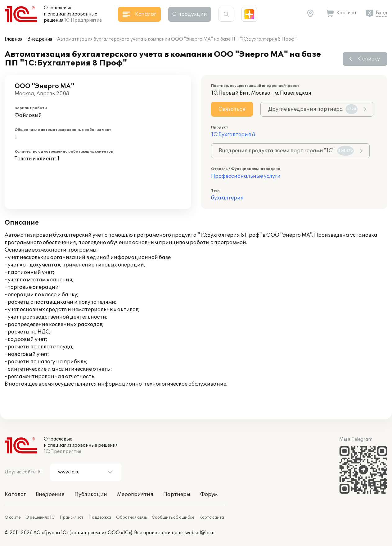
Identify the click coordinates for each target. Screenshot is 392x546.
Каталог (15, 495)
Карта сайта (212, 517)
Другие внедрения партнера (313, 109)
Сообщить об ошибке (173, 517)
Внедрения (40, 39)
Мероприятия (135, 495)
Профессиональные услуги (246, 176)
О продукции (190, 14)
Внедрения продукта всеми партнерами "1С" (286, 151)
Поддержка (100, 517)
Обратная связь (131, 517)
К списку (369, 59)
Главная (14, 39)
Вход (382, 13)
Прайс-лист (72, 517)
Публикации (91, 495)
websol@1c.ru (200, 533)
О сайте (13, 517)
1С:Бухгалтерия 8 (233, 135)
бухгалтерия (227, 198)
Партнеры (177, 495)
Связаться (232, 109)
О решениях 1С (40, 517)
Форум (209, 495)
